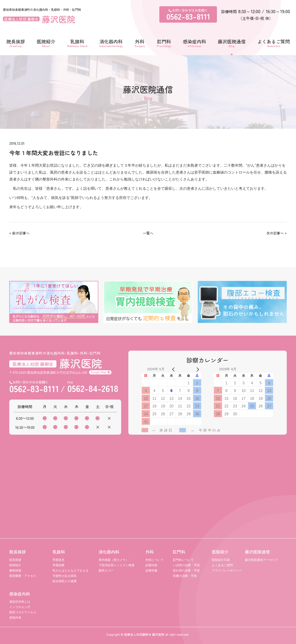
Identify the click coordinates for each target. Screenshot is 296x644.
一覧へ (148, 233)
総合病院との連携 (65, 581)
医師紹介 (15, 565)
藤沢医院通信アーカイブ (261, 560)
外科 (140, 43)
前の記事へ (21, 233)
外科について (154, 560)
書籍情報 (15, 570)
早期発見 (59, 560)
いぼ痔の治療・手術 (186, 565)
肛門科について (183, 560)
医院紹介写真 (221, 560)
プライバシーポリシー (227, 570)
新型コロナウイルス (23, 612)
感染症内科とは (20, 602)
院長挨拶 (16, 43)
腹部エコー (106, 570)
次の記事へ (275, 233)
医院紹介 (46, 43)
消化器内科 (111, 43)
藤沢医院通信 (232, 43)
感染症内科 (194, 43)
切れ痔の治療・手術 (186, 570)
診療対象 (151, 570)
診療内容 (151, 565)
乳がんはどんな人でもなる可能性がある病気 (71, 573)
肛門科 (164, 43)
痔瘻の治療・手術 (185, 576)
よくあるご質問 (274, 43)
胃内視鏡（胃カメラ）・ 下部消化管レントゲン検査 (117, 563)
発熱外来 (15, 618)
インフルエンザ (20, 607)
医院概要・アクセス (23, 576)
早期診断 (59, 565)
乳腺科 (77, 43)
